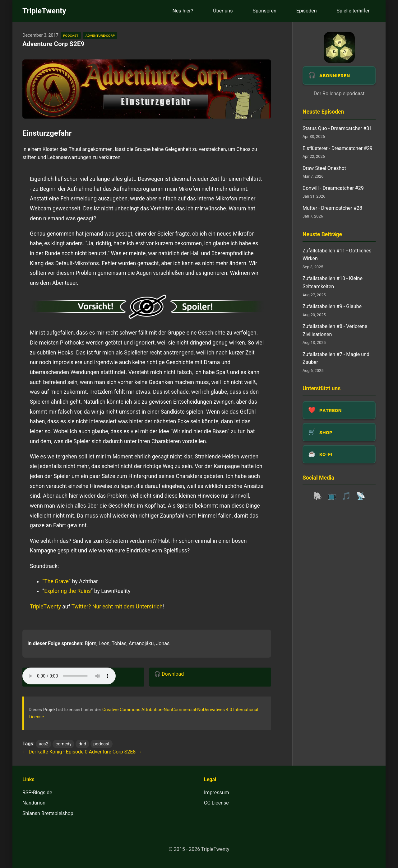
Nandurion (34, 803)
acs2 (44, 744)
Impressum (217, 793)
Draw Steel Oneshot (324, 168)
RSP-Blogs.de (37, 793)
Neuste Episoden (323, 112)
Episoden (307, 11)
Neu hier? (183, 11)
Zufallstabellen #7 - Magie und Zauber (336, 358)
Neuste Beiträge (322, 234)
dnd (82, 744)
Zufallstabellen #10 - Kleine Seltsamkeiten (333, 282)
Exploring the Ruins (67, 591)
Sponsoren (264, 11)
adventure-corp (100, 35)
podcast (71, 35)
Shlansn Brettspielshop (48, 813)
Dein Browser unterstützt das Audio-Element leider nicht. (69, 676)
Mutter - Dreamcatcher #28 (332, 208)
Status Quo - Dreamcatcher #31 (337, 128)
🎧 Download (169, 674)
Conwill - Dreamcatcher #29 (333, 188)
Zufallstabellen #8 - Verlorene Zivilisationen (335, 330)
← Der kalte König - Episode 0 (55, 752)
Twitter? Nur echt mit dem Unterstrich (117, 607)
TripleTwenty (44, 11)
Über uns (223, 11)
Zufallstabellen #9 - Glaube (332, 306)
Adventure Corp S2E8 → (116, 752)
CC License (216, 803)
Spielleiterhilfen (354, 11)
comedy (64, 744)
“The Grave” (56, 581)
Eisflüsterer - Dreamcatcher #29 (338, 148)
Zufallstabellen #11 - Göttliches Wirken (337, 255)
